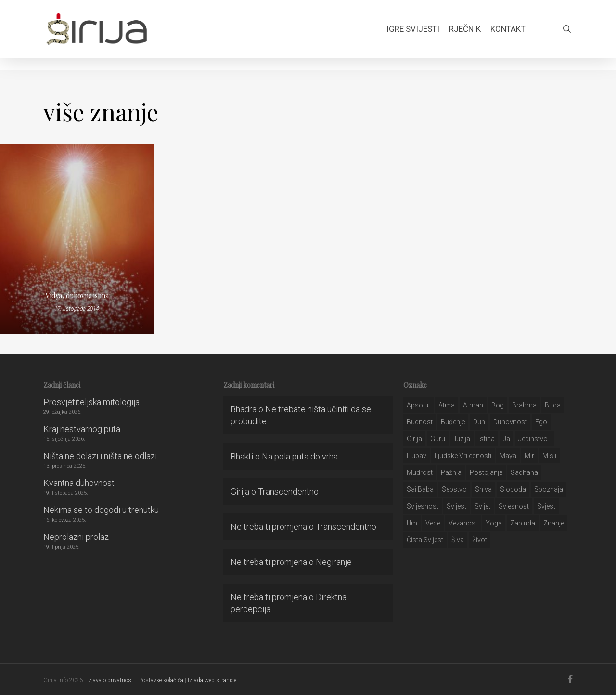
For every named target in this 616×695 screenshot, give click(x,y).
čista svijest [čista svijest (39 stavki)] (425, 540)
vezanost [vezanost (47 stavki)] (463, 523)
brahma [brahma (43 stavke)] (524, 405)
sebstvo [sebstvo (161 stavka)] (454, 489)
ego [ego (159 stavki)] (541, 422)
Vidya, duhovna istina (77, 295)
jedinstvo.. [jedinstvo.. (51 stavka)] (534, 439)
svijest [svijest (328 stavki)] (456, 506)
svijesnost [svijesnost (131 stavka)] (423, 506)
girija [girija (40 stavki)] (414, 439)
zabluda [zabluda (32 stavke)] (523, 523)
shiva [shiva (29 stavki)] (483, 489)
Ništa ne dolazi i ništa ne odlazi (100, 456)
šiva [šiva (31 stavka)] (458, 540)
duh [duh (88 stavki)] (479, 422)
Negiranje (334, 562)
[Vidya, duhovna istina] (77, 239)
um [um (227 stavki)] (412, 523)
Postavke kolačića (161, 680)
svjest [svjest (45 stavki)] (546, 506)
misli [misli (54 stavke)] (549, 456)
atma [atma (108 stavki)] (447, 405)
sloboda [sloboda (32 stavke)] (513, 489)
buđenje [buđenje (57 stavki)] (453, 422)
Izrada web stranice (212, 680)
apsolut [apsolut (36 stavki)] (418, 405)
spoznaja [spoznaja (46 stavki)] (549, 489)
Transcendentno (288, 492)
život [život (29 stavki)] (480, 540)
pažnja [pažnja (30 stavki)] (451, 472)
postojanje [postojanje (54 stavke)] (486, 472)
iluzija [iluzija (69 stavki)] (462, 439)
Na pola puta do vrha (300, 456)
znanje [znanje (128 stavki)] (554, 523)
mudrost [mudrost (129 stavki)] (420, 472)
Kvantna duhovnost (79, 483)
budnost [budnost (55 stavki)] (420, 422)
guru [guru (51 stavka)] (438, 439)
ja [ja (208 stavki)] (507, 439)
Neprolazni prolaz (76, 537)
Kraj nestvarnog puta (82, 429)
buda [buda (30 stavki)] (553, 405)
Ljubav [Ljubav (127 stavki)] (417, 456)
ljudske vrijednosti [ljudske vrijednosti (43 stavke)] (463, 456)
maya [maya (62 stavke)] (508, 456)
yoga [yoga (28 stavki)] (494, 523)
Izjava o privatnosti (111, 680)
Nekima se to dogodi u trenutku (101, 510)
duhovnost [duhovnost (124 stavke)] (510, 422)
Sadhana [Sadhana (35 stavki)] (524, 472)
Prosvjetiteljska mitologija (91, 402)
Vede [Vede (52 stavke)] (433, 523)
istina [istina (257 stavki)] (487, 439)
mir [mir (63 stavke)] (529, 456)
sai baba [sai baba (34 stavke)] (420, 489)
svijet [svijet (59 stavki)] (482, 506)
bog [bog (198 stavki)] (498, 405)
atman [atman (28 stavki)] (473, 405)
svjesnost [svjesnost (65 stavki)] (514, 506)
